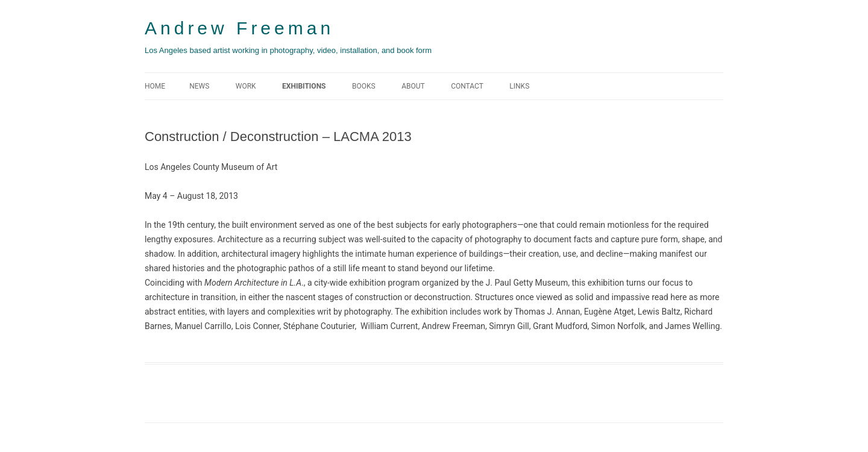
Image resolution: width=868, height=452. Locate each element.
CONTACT (467, 86)
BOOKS (364, 86)
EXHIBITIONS (304, 86)
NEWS (199, 86)
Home (155, 86)
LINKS (519, 86)
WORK (246, 86)
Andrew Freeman (239, 28)
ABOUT (413, 86)
